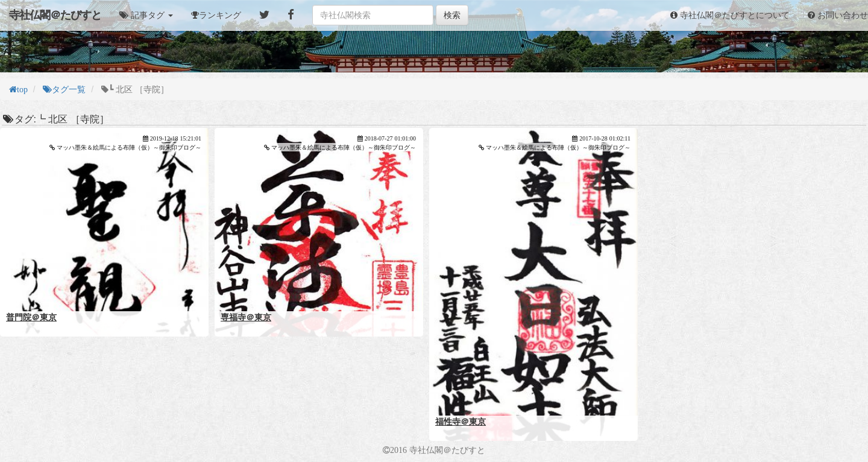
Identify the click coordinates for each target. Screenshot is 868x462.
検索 (452, 15)
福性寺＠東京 (461, 422)
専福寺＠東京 (246, 317)
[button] (146, 15)
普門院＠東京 (31, 317)
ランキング (220, 15)
